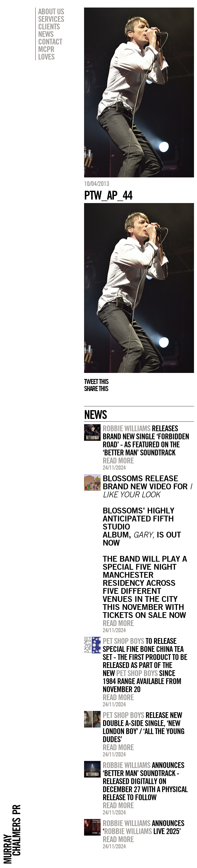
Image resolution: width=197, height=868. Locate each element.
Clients (49, 26)
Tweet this (96, 381)
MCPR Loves (46, 53)
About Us (51, 11)
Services (51, 19)
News (46, 34)
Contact (50, 41)
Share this (96, 389)
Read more (118, 460)
